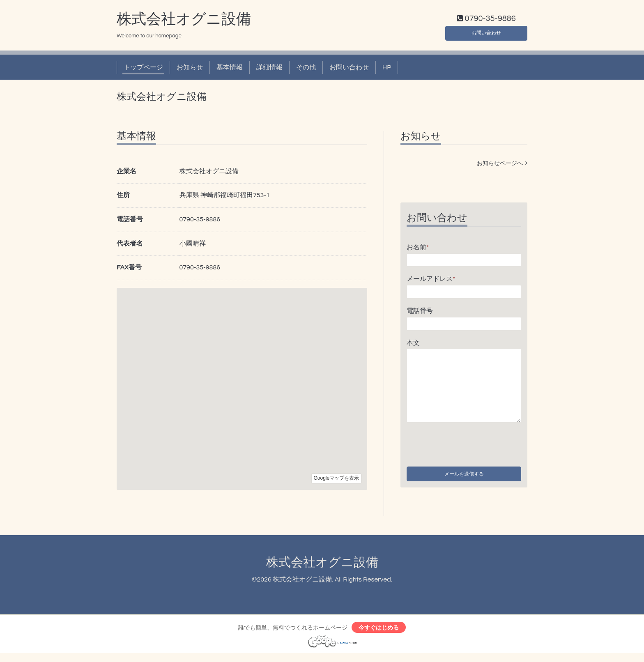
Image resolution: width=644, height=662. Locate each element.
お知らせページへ (502, 165)
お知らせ (190, 69)
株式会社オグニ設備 (184, 21)
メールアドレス (431, 281)
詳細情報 (269, 69)
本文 (413, 345)
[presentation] (469, 445)
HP (387, 69)
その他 (306, 69)
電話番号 (420, 313)
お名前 (418, 249)
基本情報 (230, 69)
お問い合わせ (486, 33)
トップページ (143, 69)
